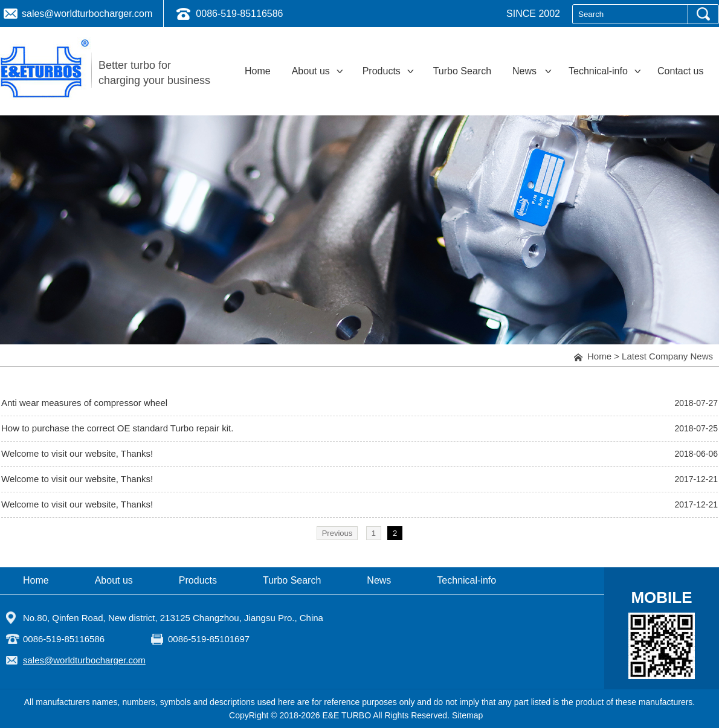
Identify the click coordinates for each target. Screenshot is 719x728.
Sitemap (467, 715)
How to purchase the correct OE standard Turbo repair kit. (117, 428)
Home (599, 356)
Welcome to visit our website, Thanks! (77, 453)
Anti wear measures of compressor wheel (84, 403)
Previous (337, 533)
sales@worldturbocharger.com (87, 14)
